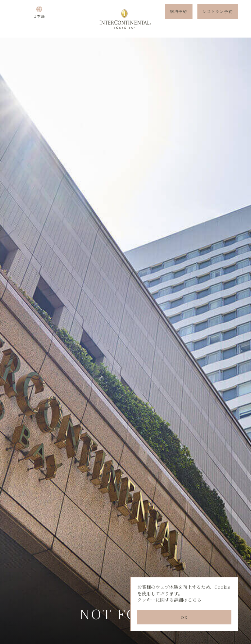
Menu (18, 19)
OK (184, 617)
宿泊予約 (179, 19)
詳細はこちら (188, 600)
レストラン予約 (218, 19)
